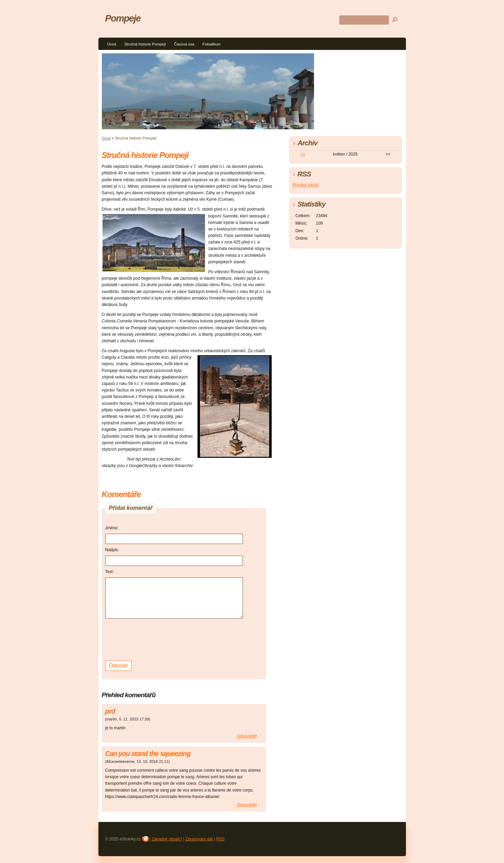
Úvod (112, 44)
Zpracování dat (199, 839)
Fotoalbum (212, 44)
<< (303, 154)
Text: (110, 572)
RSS (221, 839)
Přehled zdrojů (306, 185)
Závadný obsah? (167, 839)
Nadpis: (112, 550)
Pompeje (123, 18)
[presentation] (157, 639)
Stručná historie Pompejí (145, 44)
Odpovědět (247, 736)
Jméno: (112, 528)
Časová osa (184, 44)
